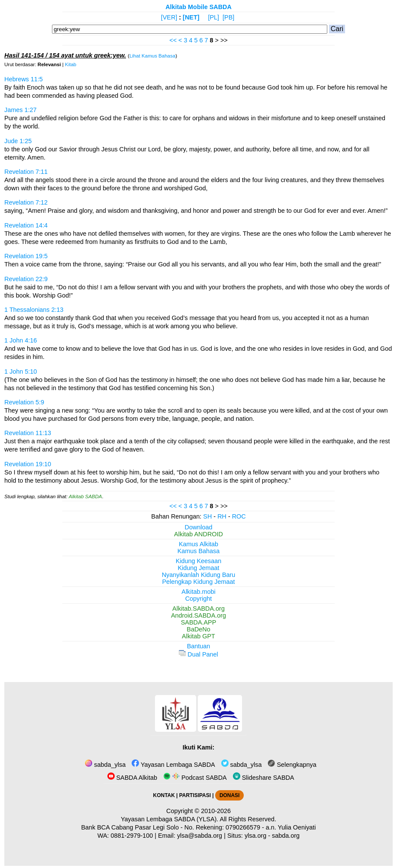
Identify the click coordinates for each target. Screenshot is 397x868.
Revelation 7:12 (26, 202)
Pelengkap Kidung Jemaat (198, 582)
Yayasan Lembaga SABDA (173, 765)
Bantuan (199, 646)
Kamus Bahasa (199, 551)
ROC (239, 516)
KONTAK (164, 795)
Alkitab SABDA (86, 496)
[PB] (228, 17)
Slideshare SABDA (264, 778)
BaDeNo (198, 629)
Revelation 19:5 (26, 256)
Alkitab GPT (198, 636)
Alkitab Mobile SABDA (198, 7)
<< (173, 40)
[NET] (191, 17)
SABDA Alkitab (132, 778)
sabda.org (286, 836)
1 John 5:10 (21, 372)
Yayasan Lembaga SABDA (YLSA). (169, 819)
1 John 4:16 (21, 340)
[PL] (213, 17)
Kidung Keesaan (199, 561)
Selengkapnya (292, 765)
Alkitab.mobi (198, 592)
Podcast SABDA (195, 778)
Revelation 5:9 (24, 402)
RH (222, 516)
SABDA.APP (199, 622)
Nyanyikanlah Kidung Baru (199, 575)
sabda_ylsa (105, 765)
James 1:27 (20, 110)
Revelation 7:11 (26, 172)
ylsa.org (255, 836)
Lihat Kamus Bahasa (152, 56)
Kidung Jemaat (199, 568)
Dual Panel (198, 654)
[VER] (169, 17)
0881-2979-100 (132, 836)
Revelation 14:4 (26, 225)
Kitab (71, 64)
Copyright (199, 599)
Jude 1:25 (18, 141)
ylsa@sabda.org (200, 836)
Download (199, 527)
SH (207, 516)
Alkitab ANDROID (198, 534)
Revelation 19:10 (28, 464)
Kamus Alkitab (198, 544)
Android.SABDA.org (198, 615)
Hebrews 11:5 (24, 79)
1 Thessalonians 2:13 (34, 310)
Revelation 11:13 (28, 433)
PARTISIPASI (195, 795)
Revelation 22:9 (26, 279)
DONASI (229, 795)
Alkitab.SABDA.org (198, 609)
